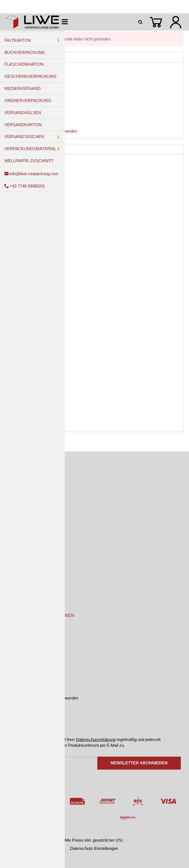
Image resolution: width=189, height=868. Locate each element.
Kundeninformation (22, 627)
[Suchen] (141, 22)
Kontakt (12, 582)
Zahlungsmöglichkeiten (26, 559)
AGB (10, 639)
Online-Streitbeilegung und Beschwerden (42, 698)
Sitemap (13, 686)
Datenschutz (17, 651)
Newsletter (15, 594)
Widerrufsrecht (19, 674)
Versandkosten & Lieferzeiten (32, 570)
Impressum (16, 662)
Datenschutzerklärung (96, 739)
